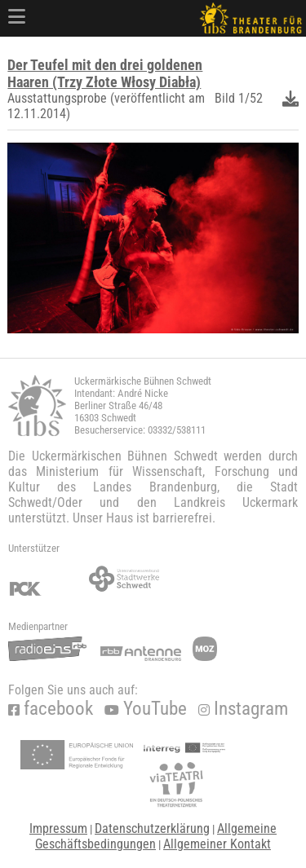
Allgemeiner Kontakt (217, 844)
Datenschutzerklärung (152, 828)
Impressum (58, 828)
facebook (51, 709)
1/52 (251, 98)
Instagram (243, 709)
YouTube (146, 709)
